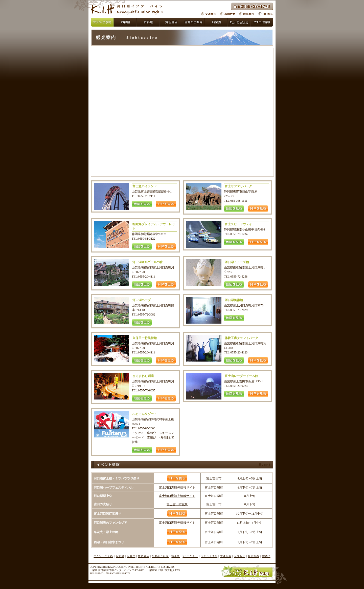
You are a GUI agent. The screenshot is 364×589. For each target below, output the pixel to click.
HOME (265, 14)
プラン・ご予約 (102, 22)
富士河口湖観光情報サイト (177, 488)
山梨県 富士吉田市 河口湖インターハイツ (127, 9)
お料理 (131, 556)
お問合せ (228, 14)
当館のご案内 (193, 22)
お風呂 (171, 22)
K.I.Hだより (190, 556)
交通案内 (210, 14)
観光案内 (247, 14)
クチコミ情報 (262, 22)
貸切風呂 (148, 22)
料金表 (216, 22)
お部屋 (125, 22)
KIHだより (239, 22)
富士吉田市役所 (177, 504)
